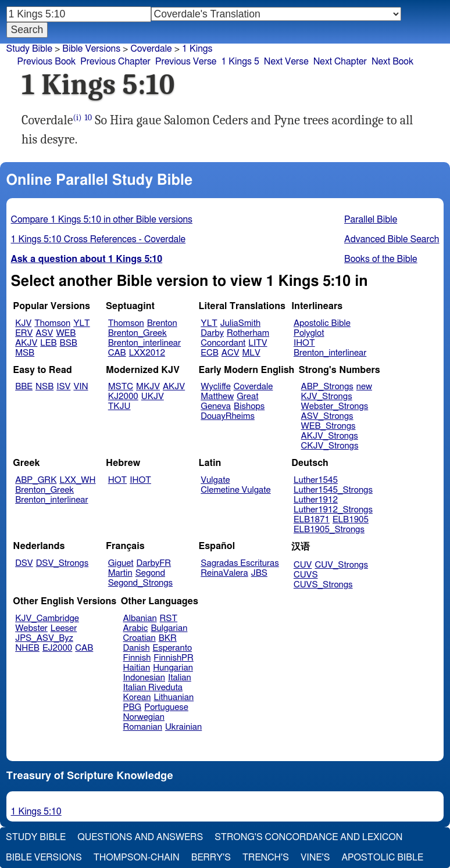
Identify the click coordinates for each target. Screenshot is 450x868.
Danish (137, 648)
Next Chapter (340, 62)
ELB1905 (351, 520)
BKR (168, 638)
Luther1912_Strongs (333, 510)
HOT (117, 480)
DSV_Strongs (63, 563)
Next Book (392, 62)
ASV (44, 333)
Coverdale (253, 387)
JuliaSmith (240, 323)
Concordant (223, 343)
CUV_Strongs (341, 565)
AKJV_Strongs (330, 436)
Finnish (137, 658)
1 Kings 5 (240, 62)
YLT (81, 323)
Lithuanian (174, 697)
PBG (133, 707)
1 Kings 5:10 (36, 812)
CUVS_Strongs (323, 585)
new (364, 387)
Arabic (136, 628)
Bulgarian (169, 628)
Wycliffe (215, 387)
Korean (137, 697)
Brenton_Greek (137, 333)
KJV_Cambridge (47, 618)
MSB (25, 353)
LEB (48, 343)
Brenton (162, 323)
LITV (258, 343)
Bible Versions (91, 49)
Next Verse (286, 62)
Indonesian (144, 678)
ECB (209, 353)
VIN (81, 387)
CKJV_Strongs (330, 446)
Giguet (121, 563)
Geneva (216, 406)
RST (169, 618)
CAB (117, 353)
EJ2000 (57, 648)
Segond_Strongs (140, 583)
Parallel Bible (371, 220)
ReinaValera (224, 573)
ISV (63, 387)
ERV (24, 333)
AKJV (26, 343)
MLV (251, 353)
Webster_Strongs (335, 406)
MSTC (121, 387)
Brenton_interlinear (144, 343)
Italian (180, 678)
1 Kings (197, 49)
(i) (78, 118)
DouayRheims (228, 416)
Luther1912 (316, 500)
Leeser (64, 628)
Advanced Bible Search (392, 239)
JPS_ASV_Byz (44, 638)
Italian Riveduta (153, 688)
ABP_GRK (36, 480)
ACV (231, 353)
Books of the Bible (381, 259)
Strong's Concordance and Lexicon (308, 837)
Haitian (137, 668)
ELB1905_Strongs (329, 530)
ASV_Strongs (327, 416)
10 (89, 118)
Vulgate (215, 480)
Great (247, 397)
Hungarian (173, 668)
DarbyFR (154, 563)
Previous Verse (186, 62)
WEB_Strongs (328, 426)
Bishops (249, 406)
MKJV (148, 387)
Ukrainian (183, 727)
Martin (120, 573)
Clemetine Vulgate (235, 490)
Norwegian (144, 717)
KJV (23, 323)
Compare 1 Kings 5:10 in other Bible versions (102, 220)
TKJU (119, 406)
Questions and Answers (140, 837)
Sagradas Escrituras (240, 563)
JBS (259, 573)
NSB (44, 387)
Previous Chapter (115, 62)
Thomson (52, 323)
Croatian (140, 638)
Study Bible (29, 49)
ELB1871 (312, 520)
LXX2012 (147, 353)
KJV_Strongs (327, 397)
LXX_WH (77, 480)
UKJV (153, 397)
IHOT (304, 343)
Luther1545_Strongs (333, 490)
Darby (212, 333)
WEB (66, 333)
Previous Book (46, 62)
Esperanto (173, 648)
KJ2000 (123, 397)
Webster (31, 628)
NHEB (27, 648)
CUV (303, 565)
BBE (24, 387)
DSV (24, 563)
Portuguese (166, 707)
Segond (150, 573)
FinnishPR (174, 658)
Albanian (140, 618)
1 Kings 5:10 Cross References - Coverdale (99, 239)
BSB (69, 343)
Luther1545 (316, 480)
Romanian (143, 727)
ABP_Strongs (327, 387)
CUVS (306, 575)
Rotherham (248, 333)
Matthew (217, 397)
